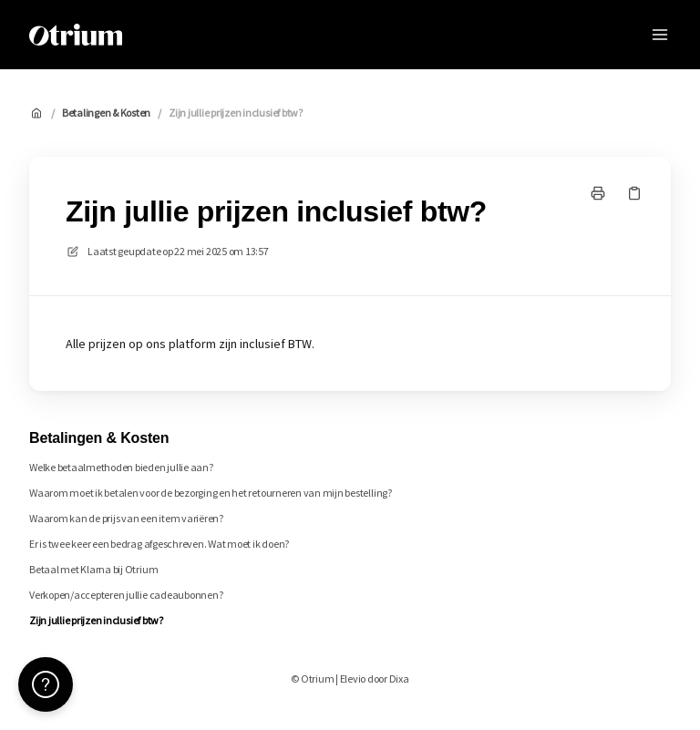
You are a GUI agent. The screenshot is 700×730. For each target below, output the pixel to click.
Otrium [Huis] (171, 34)
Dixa (399, 679)
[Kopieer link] (634, 193)
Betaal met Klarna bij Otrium (93, 569)
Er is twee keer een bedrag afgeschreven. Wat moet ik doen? (159, 544)
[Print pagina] (598, 193)
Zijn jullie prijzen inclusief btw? (236, 113)
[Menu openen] (660, 35)
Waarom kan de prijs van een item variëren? (126, 518)
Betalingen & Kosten (106, 113)
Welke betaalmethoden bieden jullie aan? (121, 467)
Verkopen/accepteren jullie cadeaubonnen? (126, 595)
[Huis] (76, 35)
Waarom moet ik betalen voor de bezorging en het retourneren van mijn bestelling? (211, 493)
